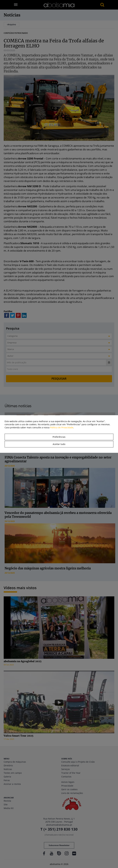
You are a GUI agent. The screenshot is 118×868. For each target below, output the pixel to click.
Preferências (59, 437)
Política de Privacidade (62, 427)
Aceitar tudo (59, 444)
